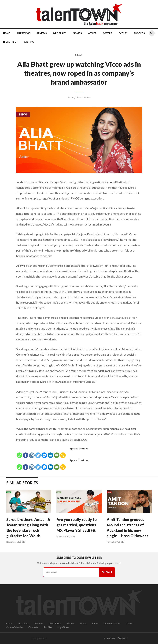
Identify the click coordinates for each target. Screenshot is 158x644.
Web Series (60, 33)
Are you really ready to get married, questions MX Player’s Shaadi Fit (77, 525)
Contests (33, 627)
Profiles (139, 33)
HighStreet (10, 42)
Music (83, 623)
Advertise (109, 638)
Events (123, 33)
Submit (107, 572)
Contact (122, 638)
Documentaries (112, 623)
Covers (107, 33)
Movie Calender (14, 627)
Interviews (23, 33)
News (95, 623)
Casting (29, 42)
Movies (77, 33)
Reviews (42, 33)
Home (7, 33)
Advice (92, 33)
